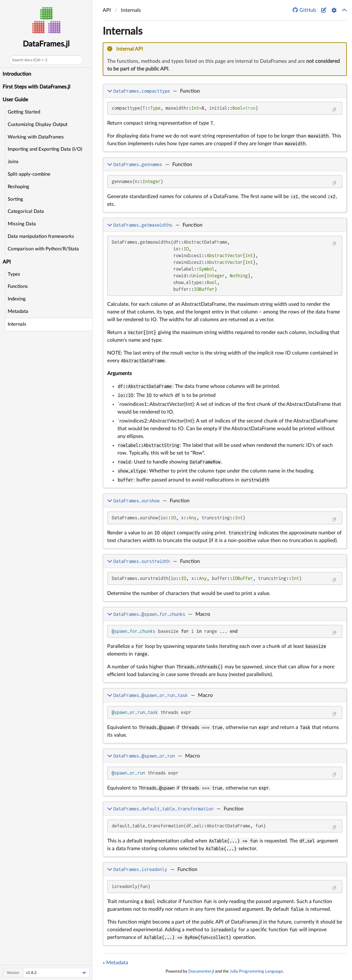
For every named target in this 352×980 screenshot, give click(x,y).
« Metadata (115, 963)
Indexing (17, 299)
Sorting (15, 199)
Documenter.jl (201, 971)
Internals (17, 324)
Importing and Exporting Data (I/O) (45, 149)
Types (14, 274)
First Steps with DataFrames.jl (36, 87)
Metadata (18, 311)
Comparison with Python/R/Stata (43, 249)
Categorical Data (26, 211)
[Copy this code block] (334, 110)
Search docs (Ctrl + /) (30, 60)
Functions (18, 286)
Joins (13, 162)
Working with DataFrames (36, 137)
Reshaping (18, 187)
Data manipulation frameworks (41, 236)
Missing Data (22, 224)
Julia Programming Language (256, 971)
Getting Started (24, 112)
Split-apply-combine (29, 174)
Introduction (17, 74)
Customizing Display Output (38, 125)
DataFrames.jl (46, 44)
